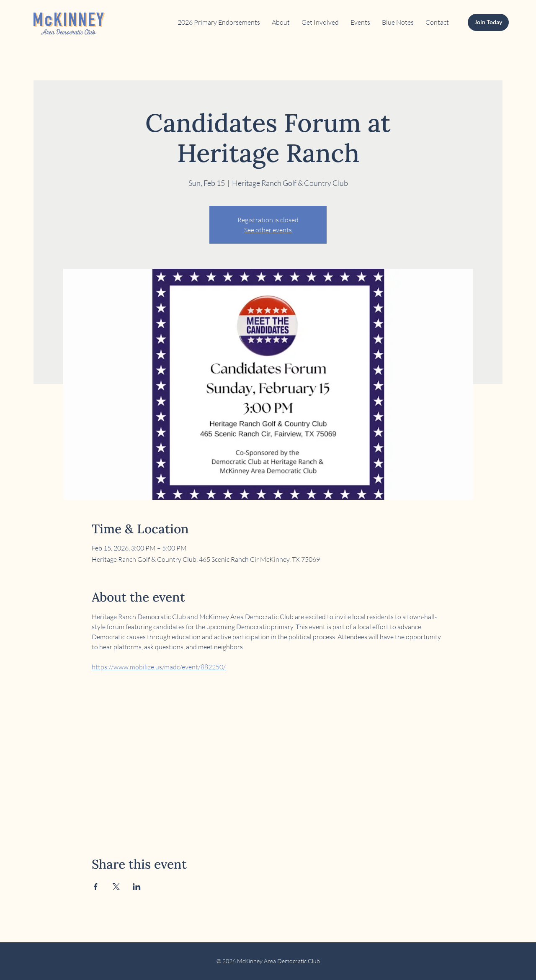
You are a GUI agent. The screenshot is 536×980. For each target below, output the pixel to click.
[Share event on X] (116, 887)
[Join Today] (488, 22)
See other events (268, 230)
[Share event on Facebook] (96, 887)
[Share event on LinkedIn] (137, 887)
